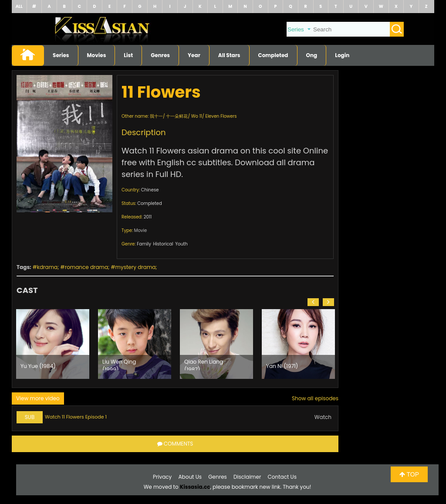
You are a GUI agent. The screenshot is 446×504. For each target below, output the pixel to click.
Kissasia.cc (195, 487)
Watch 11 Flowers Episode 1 (76, 417)
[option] (53, 344)
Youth (181, 244)
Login (342, 55)
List (128, 55)
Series (61, 55)
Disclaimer (247, 477)
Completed (273, 55)
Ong (312, 55)
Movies (97, 55)
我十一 (156, 116)
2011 (148, 217)
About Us (190, 477)
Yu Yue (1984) (38, 366)
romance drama (86, 267)
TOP (409, 474)
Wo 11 (197, 116)
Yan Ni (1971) (282, 366)
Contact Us (282, 477)
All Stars (229, 55)
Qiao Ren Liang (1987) (204, 364)
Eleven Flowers (221, 116)
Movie (140, 230)
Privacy (162, 477)
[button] (313, 302)
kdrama (47, 267)
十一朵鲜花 (177, 116)
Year (194, 55)
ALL (19, 6)
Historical (163, 244)
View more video (38, 398)
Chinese (150, 190)
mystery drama (136, 267)
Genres (160, 55)
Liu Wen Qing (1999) (119, 364)
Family (144, 244)
